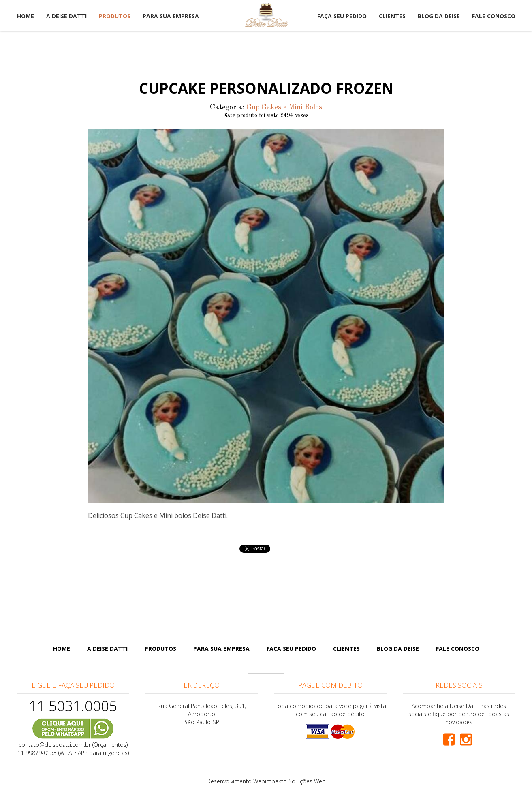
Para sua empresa (171, 16)
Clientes (392, 16)
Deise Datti (266, 15)
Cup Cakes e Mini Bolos (284, 107)
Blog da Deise (439, 16)
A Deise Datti (66, 16)
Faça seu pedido (342, 16)
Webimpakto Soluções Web (290, 781)
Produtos (115, 16)
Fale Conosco (494, 16)
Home (26, 16)
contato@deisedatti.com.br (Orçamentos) (73, 745)
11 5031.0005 (73, 706)
